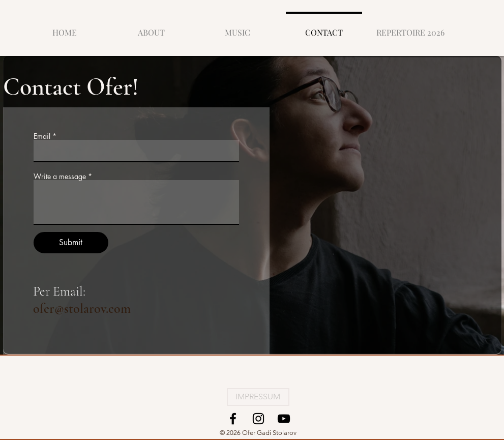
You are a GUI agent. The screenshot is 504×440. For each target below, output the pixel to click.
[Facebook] (233, 419)
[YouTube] (284, 419)
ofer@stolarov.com (82, 309)
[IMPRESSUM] (258, 397)
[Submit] (71, 243)
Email (42, 136)
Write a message (60, 177)
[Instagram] (258, 419)
